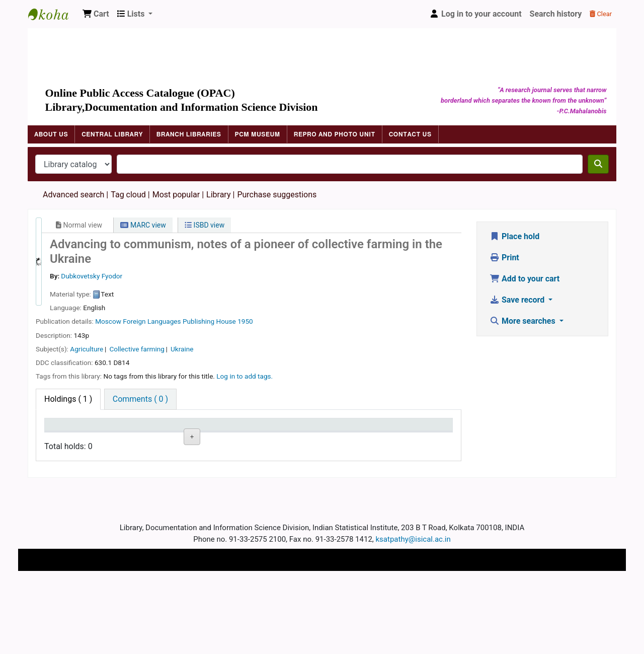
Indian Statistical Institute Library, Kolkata (53, 14)
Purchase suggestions (277, 195)
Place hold (514, 236)
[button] (96, 14)
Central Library (112, 134)
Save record (518, 300)
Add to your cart (525, 279)
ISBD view (205, 225)
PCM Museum (258, 134)
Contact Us (410, 134)
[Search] (598, 164)
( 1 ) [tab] (68, 399)
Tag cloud (128, 195)
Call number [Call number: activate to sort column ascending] (187, 439)
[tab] (140, 399)
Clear (601, 14)
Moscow (108, 321)
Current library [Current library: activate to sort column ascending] (122, 434)
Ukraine (182, 349)
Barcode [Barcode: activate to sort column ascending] (356, 439)
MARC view (143, 225)
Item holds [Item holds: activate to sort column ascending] (418, 439)
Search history (556, 14)
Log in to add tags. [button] (245, 376)
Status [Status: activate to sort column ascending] (236, 439)
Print (504, 258)
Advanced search (73, 195)
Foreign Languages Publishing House (179, 321)
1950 (245, 321)
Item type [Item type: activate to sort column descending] (66, 439)
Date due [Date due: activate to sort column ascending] (298, 439)
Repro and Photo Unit (335, 134)
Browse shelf (191, 473)
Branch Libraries (189, 134)
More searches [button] (524, 321)
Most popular (176, 195)
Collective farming (137, 349)
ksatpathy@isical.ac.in (413, 610)
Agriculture (87, 349)
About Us (51, 134)
